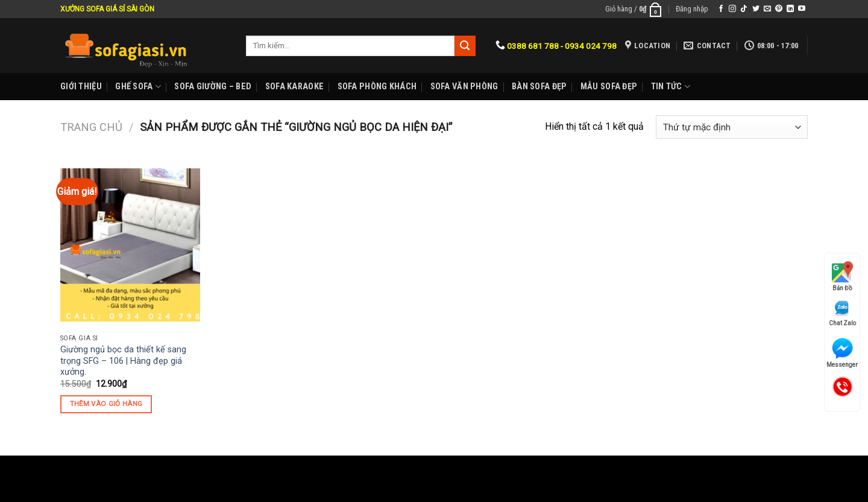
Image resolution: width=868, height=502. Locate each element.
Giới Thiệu (81, 87)
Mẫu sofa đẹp (609, 87)
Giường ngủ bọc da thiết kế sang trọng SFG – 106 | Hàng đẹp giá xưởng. (123, 361)
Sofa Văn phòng (464, 87)
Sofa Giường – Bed (213, 87)
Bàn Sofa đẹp (539, 87)
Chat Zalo (842, 313)
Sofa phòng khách (377, 87)
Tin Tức (671, 87)
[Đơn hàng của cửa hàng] (732, 127)
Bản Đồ (842, 276)
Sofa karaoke (294, 87)
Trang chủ (91, 127)
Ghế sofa (138, 87)
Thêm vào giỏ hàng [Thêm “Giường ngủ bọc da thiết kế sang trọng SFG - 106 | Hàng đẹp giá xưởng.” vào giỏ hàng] (106, 404)
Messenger (842, 353)
